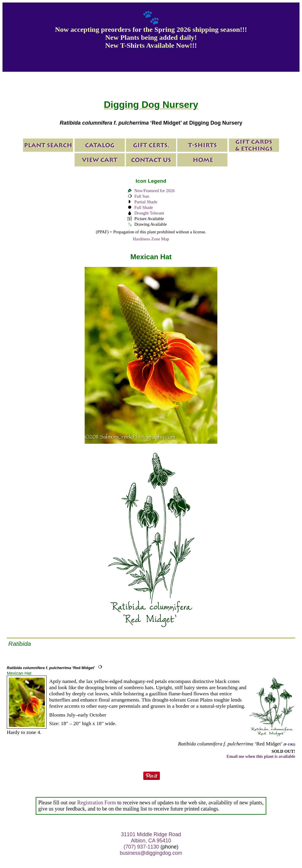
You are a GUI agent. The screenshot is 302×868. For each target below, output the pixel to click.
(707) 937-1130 (141, 847)
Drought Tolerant (149, 213)
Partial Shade (146, 202)
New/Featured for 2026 (154, 191)
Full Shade (143, 207)
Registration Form (97, 803)
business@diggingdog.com (151, 853)
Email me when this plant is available (261, 756)
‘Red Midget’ (51, 668)
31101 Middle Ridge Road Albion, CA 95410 (151, 838)
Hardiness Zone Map (151, 239)
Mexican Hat (19, 673)
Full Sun (142, 196)
